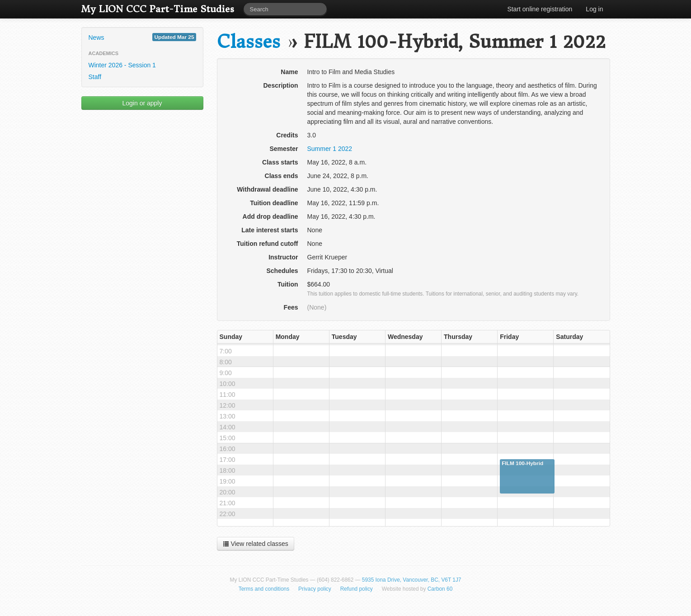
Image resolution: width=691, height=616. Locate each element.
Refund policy (357, 589)
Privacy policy (315, 589)
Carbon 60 (440, 589)
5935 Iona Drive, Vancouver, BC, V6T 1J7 (412, 580)
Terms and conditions (264, 589)
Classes (249, 42)
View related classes (256, 544)
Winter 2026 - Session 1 (122, 65)
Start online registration (540, 9)
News (142, 37)
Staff (95, 77)
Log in (594, 9)
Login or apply (142, 103)
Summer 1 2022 (330, 149)
